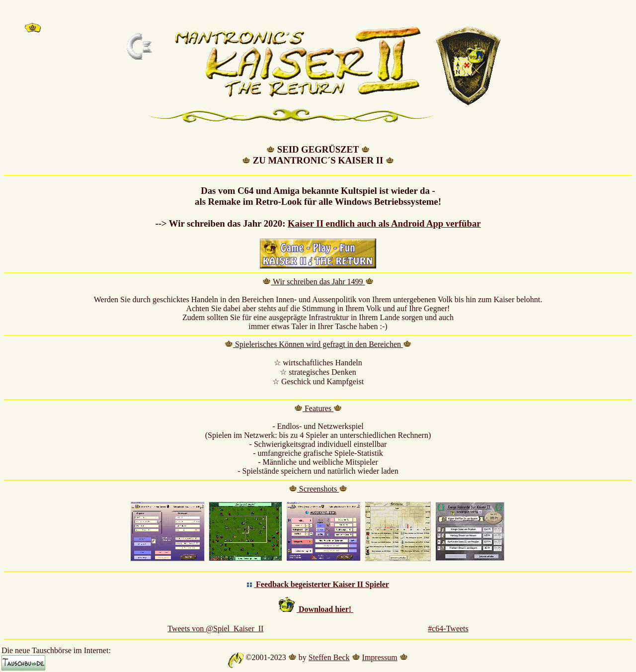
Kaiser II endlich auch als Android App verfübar (384, 223)
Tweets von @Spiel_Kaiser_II (215, 629)
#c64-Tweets (448, 629)
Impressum (380, 657)
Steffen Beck (329, 657)
